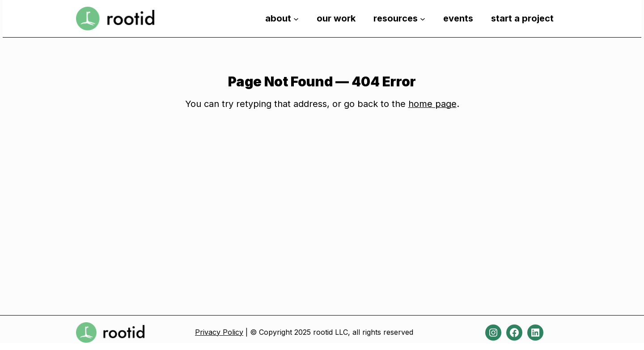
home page (432, 104)
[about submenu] (296, 18)
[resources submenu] (423, 18)
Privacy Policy (219, 332)
